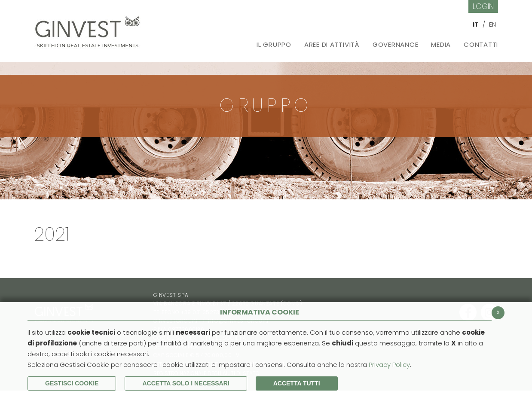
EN (492, 24)
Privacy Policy (389, 365)
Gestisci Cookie (72, 383)
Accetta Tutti (297, 383)
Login (483, 6)
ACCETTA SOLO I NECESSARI (186, 383)
